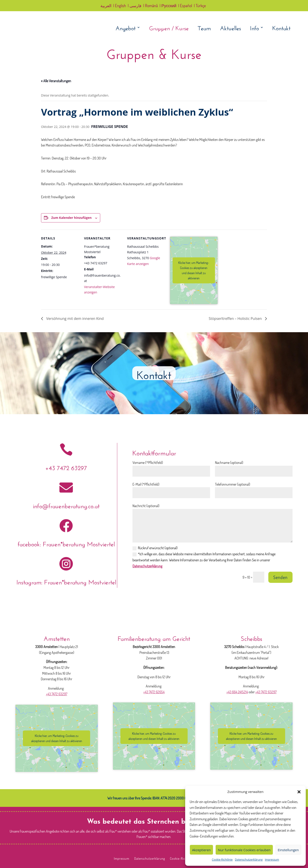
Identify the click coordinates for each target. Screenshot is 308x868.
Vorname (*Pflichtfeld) (148, 463)
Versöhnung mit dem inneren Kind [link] (75, 319)
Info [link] (254, 28)
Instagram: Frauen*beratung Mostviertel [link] (66, 581)
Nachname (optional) (229, 463)
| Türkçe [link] (200, 6)
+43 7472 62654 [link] (154, 692)
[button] (299, 792)
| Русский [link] (168, 6)
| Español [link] (185, 6)
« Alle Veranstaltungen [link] (56, 81)
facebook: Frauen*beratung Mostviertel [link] (66, 543)
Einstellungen (288, 850)
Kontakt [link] (281, 28)
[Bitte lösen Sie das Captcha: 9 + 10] (259, 577)
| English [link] (120, 6)
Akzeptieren (201, 850)
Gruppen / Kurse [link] (169, 28)
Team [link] (204, 28)
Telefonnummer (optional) (233, 484)
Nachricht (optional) (146, 506)
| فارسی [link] (135, 6)
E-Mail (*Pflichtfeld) (146, 484)
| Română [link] (151, 6)
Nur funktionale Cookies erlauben (244, 850)
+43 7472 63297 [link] (66, 467)
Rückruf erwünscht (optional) (155, 548)
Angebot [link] (126, 28)
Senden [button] (280, 577)
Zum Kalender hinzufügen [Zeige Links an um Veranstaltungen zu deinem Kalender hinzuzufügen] (72, 218)
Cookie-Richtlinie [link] (222, 860)
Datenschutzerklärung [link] (249, 860)
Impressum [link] (272, 860)
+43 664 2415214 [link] (237, 692)
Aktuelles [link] (230, 28)
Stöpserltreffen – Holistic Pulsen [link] (236, 319)
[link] (50, 36)
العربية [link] (106, 6)
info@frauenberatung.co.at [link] (66, 505)
